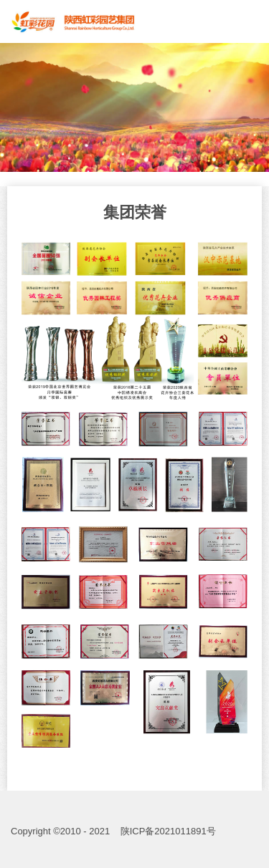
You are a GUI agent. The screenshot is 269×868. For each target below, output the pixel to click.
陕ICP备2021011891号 (168, 831)
